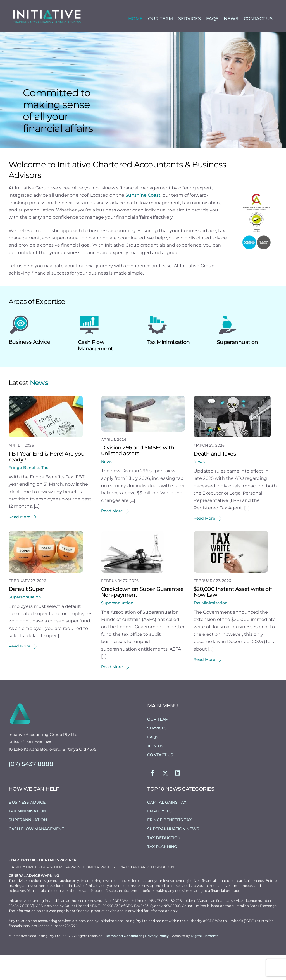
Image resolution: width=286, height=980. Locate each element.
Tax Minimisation (168, 367)
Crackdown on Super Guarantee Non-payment (142, 617)
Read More (20, 542)
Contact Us (258, 19)
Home (135, 19)
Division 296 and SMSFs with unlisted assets (138, 475)
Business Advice (30, 367)
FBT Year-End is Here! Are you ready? (47, 481)
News (231, 19)
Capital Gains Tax (167, 827)
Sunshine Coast (143, 220)
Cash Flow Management (95, 370)
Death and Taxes (215, 478)
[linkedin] (178, 797)
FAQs (212, 19)
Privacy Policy (157, 961)
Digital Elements (205, 961)
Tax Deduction (164, 863)
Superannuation (237, 367)
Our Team (160, 19)
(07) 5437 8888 (31, 789)
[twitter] (165, 797)
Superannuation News (173, 854)
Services (190, 19)
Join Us (155, 771)
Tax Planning (162, 871)
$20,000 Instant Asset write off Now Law (233, 617)
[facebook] (153, 797)
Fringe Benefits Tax (28, 492)
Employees (159, 836)
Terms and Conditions (124, 961)
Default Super (27, 614)
